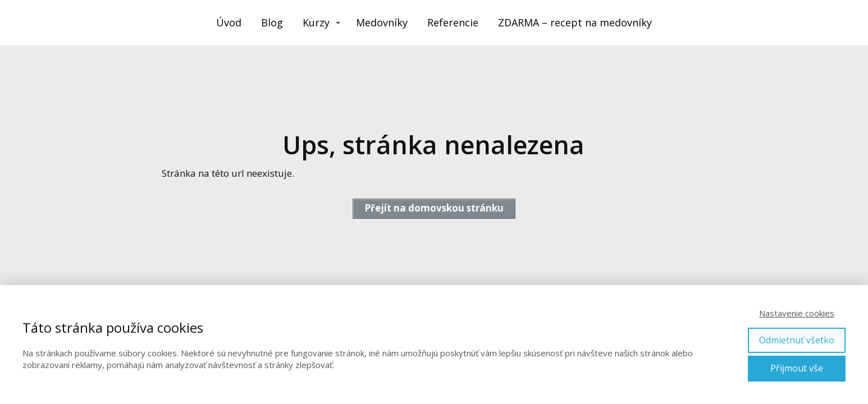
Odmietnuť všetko (797, 340)
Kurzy (316, 22)
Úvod (229, 22)
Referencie (453, 22)
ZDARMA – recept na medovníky (575, 22)
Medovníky (382, 22)
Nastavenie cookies (797, 313)
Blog (272, 22)
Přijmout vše (797, 368)
